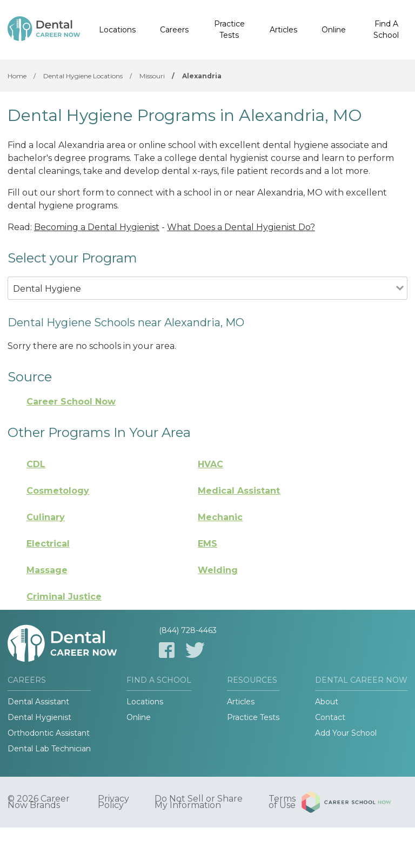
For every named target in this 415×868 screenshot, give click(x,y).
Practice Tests (229, 29)
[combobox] (202, 303)
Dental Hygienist (39, 717)
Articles (283, 30)
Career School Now (71, 402)
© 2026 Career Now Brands (39, 802)
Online (334, 30)
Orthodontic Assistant (49, 733)
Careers (174, 30)
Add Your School (346, 733)
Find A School (386, 29)
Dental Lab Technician (49, 749)
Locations (117, 30)
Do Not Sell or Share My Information (199, 802)
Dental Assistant (38, 702)
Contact (330, 717)
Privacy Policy (113, 802)
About (327, 702)
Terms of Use (282, 802)
